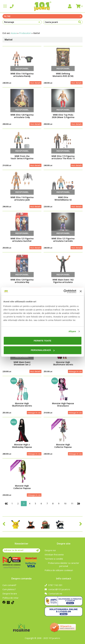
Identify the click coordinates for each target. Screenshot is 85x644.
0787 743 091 (54, 585)
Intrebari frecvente (54, 554)
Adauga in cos (75, 371)
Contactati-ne (53, 593)
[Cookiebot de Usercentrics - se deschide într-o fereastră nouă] (63, 291)
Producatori (25, 33)
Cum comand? (9, 585)
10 (65, 503)
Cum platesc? (9, 589)
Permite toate (42, 341)
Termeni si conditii (54, 559)
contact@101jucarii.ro (57, 589)
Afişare (72, 331)
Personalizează (43, 350)
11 (72, 503)
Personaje (22, 22)
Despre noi (50, 550)
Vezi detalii (35, 83)
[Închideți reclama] (81, 291)
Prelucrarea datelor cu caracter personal (64, 564)
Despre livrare (10, 593)
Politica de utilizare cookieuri (59, 570)
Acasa (14, 33)
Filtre (42, 16)
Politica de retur (10, 598)
